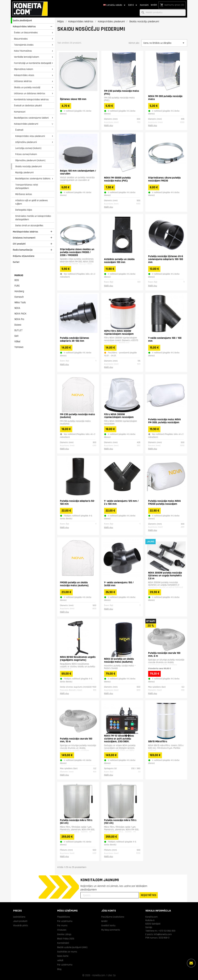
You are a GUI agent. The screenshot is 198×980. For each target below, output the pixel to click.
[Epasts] (110, 895)
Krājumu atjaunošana (24, 256)
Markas (19, 275)
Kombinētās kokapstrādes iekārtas (31, 99)
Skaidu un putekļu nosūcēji (27, 87)
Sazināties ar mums (67, 952)
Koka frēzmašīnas (23, 51)
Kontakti (144, 5)
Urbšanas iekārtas (23, 81)
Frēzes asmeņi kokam (26, 154)
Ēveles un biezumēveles (26, 33)
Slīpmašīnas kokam (24, 69)
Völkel (17, 342)
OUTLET (18, 330)
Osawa (18, 325)
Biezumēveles (21, 39)
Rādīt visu (109, 126)
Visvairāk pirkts (21, 925)
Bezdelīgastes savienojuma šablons (33, 179)
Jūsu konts (109, 911)
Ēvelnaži (19, 130)
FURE (17, 286)
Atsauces (62, 930)
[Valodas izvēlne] (115, 5)
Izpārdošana (19, 917)
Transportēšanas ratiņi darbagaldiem (27, 187)
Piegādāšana (64, 917)
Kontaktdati (63, 943)
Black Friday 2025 (66, 939)
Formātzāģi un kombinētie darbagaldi (33, 63)
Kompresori (20, 112)
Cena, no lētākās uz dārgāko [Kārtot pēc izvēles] (164, 43)
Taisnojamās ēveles (24, 45)
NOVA (17, 308)
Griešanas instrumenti (24, 238)
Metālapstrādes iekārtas (25, 232)
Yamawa (19, 347)
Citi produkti (19, 244)
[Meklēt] (163, 13)
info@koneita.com (163, 934)
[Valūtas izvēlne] (133, 5)
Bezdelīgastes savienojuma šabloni (31, 118)
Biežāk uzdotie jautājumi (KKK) (72, 947)
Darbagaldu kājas (24, 210)
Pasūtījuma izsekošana (113, 917)
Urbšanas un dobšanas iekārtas (30, 93)
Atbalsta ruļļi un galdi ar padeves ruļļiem (32, 202)
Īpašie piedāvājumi (22, 20)
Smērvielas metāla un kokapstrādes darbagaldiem (33, 218)
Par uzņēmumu (65, 921)
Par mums (62, 925)
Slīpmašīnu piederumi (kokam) (30, 160)
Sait (16, 336)
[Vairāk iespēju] (191, 963)
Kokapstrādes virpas (24, 75)
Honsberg (19, 291)
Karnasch (19, 297)
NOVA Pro (19, 319)
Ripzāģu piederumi (24, 172)
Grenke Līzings (64, 934)
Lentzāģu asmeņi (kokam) (28, 148)
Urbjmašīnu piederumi (26, 142)
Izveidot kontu (108, 925)
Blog (59, 969)
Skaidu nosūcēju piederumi (28, 166)
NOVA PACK (20, 314)
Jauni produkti (20, 921)
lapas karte (63, 956)
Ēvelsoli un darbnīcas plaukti (28, 106)
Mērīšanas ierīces (24, 194)
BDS (17, 280)
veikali (60, 960)
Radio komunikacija (23, 250)
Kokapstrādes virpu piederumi (30, 136)
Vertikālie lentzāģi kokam (27, 57)
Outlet (16, 262)
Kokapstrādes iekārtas (24, 26)
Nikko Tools (20, 302)
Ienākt (154, 5)
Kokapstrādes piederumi (26, 124)
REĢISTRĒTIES (149, 895)
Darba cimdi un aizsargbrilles (29, 225)
